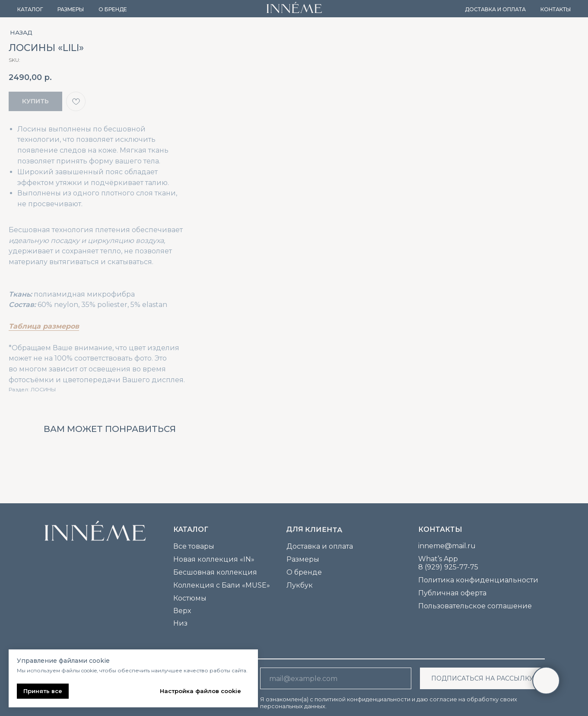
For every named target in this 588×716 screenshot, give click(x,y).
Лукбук (300, 585)
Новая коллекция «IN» (214, 559)
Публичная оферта (452, 593)
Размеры (71, 9)
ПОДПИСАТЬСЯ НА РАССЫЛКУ (482, 678)
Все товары (194, 546)
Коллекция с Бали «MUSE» (222, 585)
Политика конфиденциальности (478, 580)
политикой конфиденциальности (362, 699)
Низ (180, 623)
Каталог (30, 9)
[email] (336, 678)
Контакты (556, 9)
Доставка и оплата (495, 9)
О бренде (113, 9)
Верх (182, 611)
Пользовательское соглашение (475, 606)
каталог (191, 529)
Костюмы (190, 598)
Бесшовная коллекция (215, 572)
